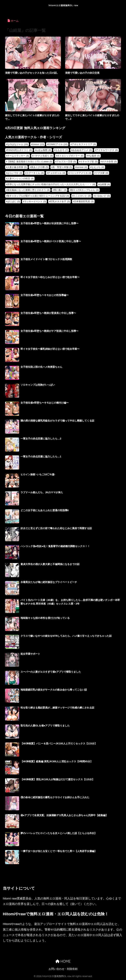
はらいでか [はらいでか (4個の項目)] (15, 173)
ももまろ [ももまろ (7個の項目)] (62, 150)
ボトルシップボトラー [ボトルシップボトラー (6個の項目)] (70, 156)
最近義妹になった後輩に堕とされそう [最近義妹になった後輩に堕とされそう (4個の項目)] (28, 190)
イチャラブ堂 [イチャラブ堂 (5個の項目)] (89, 162)
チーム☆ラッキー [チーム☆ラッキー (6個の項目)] (18, 156)
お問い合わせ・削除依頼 (63, 969)
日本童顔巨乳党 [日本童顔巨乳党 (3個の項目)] (84, 201)
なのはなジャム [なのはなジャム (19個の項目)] (18, 144)
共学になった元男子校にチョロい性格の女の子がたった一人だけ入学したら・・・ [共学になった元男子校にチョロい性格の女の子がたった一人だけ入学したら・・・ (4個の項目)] (51, 184)
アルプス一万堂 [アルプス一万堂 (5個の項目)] (66, 162)
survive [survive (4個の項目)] (82, 167)
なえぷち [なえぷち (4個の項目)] (98, 167)
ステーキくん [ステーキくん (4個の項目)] (35, 173)
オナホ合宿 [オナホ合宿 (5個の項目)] (109, 162)
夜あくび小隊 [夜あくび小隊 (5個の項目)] (40, 167)
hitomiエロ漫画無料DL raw (64, 5)
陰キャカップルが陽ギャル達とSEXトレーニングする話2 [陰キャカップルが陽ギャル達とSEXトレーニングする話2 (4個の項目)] (38, 196)
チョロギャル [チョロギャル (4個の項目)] (57, 173)
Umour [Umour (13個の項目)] (38, 144)
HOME (63, 961)
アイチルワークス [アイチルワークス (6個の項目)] (107, 150)
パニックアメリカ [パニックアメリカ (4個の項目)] (80, 173)
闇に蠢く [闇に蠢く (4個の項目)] (60, 190)
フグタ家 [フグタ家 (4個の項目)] (102, 173)
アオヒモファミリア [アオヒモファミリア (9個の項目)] (84, 144)
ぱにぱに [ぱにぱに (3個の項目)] (14, 201)
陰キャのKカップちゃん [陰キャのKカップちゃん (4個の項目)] (85, 190)
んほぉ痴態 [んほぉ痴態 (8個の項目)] (44, 150)
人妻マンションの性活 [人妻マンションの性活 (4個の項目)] (20, 179)
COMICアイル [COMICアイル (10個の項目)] (58, 144)
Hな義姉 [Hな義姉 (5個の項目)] (94, 156)
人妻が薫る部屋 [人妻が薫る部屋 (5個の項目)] (17, 167)
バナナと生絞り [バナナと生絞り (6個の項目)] (43, 156)
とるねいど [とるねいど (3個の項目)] (102, 196)
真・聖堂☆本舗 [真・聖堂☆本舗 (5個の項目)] (62, 167)
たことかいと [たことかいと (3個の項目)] (82, 196)
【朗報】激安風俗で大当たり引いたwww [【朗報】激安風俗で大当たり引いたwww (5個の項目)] (30, 162)
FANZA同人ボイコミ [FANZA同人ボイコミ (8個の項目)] (20, 150)
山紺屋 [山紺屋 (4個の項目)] (105, 184)
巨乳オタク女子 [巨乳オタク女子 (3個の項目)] (60, 201)
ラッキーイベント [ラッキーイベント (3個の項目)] (35, 201)
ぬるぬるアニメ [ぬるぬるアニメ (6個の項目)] (82, 150)
